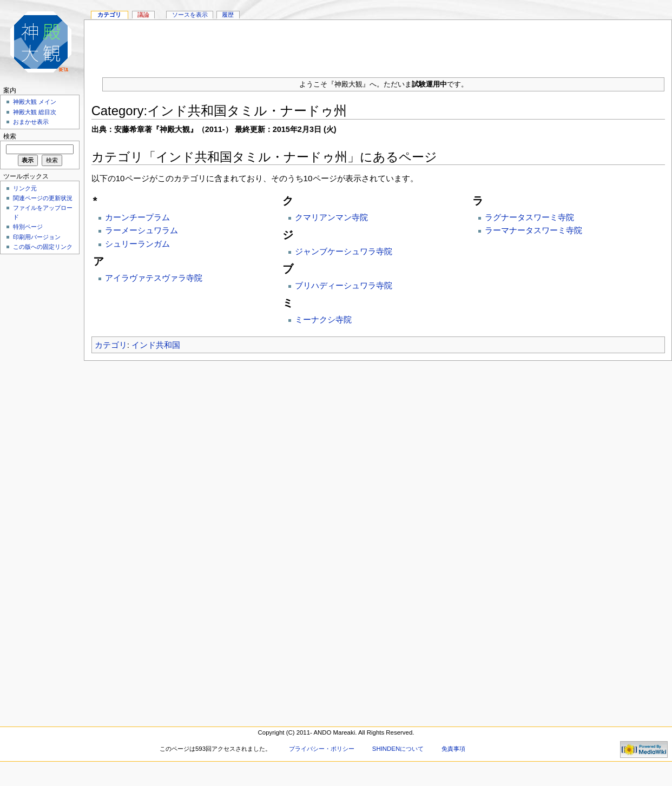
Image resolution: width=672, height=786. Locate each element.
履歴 (228, 15)
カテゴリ (111, 345)
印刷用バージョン (37, 237)
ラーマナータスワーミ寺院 (533, 230)
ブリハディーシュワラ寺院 (344, 285)
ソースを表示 (190, 15)
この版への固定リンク (43, 247)
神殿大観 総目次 (35, 112)
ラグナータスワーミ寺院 (529, 217)
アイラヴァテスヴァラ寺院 (154, 278)
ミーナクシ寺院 (323, 319)
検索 (10, 136)
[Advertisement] (38, 420)
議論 (143, 15)
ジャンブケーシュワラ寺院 (344, 251)
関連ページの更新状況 (43, 198)
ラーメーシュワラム (141, 230)
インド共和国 (156, 345)
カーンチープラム (137, 217)
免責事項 (453, 749)
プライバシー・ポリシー (322, 749)
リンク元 (25, 188)
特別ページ (28, 227)
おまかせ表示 (31, 122)
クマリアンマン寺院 (331, 217)
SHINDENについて (398, 749)
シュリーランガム (137, 244)
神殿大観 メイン (35, 102)
